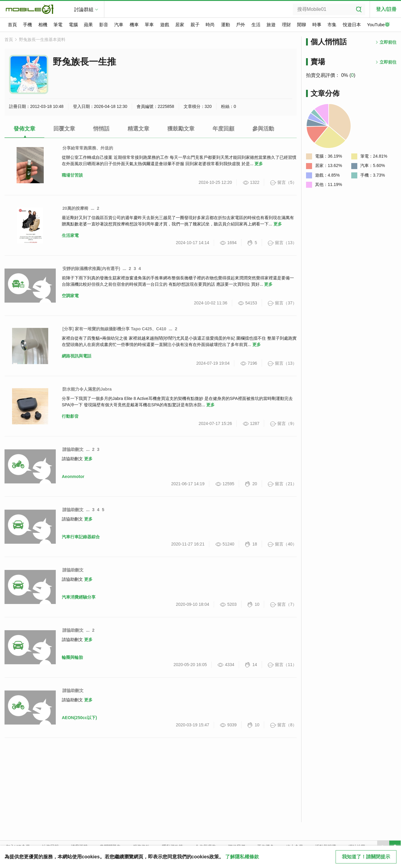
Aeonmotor (73, 476)
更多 (259, 164)
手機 (27, 25)
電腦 (73, 25)
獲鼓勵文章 (181, 129)
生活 (256, 25)
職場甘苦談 (72, 175)
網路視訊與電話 (77, 356)
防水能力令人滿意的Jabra (87, 389)
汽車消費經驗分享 (79, 597)
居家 (180, 25)
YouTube (378, 25)
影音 (104, 25)
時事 (317, 25)
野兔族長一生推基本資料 (42, 39)
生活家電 (70, 235)
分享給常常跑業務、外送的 (88, 148)
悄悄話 (101, 129)
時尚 (210, 25)
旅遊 (271, 25)
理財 (286, 25)
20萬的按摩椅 (75, 208)
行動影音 (70, 416)
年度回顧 (223, 129)
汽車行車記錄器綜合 (81, 537)
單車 (149, 25)
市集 (332, 25)
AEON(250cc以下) (79, 718)
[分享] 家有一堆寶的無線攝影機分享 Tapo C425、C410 (114, 329)
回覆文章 (64, 129)
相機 (43, 25)
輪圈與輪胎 (72, 657)
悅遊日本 (352, 25)
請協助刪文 (73, 449)
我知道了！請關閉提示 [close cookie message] (366, 857)
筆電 (58, 25)
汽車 (119, 25)
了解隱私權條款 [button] (242, 857)
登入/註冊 (386, 9)
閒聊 (302, 25)
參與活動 (263, 129)
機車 (134, 25)
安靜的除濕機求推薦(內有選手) (91, 269)
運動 (226, 25)
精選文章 (138, 129)
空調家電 (70, 296)
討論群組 (84, 9)
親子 (195, 25)
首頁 (12, 25)
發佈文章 (24, 129)
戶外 (241, 25)
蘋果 (88, 25)
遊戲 (165, 25)
